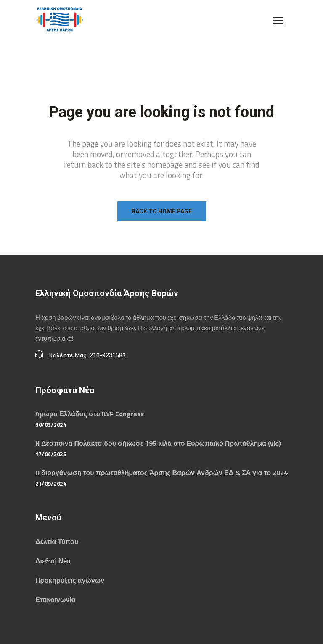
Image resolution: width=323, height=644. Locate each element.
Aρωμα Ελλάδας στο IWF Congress (90, 414)
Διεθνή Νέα (53, 561)
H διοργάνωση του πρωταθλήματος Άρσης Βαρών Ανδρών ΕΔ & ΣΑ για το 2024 (161, 473)
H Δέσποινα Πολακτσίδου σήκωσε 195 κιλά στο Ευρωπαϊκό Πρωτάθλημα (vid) (158, 443)
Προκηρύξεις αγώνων (70, 580)
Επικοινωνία (56, 599)
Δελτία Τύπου (57, 541)
